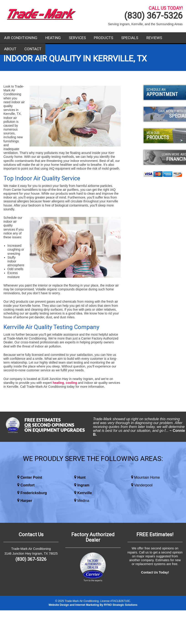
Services (77, 38)
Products (103, 38)
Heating (53, 38)
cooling (71, 383)
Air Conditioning (21, 38)
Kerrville (84, 493)
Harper (26, 501)
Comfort (28, 485)
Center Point (31, 477)
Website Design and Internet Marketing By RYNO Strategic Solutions (93, 605)
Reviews (154, 38)
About (10, 49)
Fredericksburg (34, 493)
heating (58, 383)
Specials (130, 38)
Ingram (83, 485)
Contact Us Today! (155, 572)
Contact (33, 49)
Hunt (81, 477)
